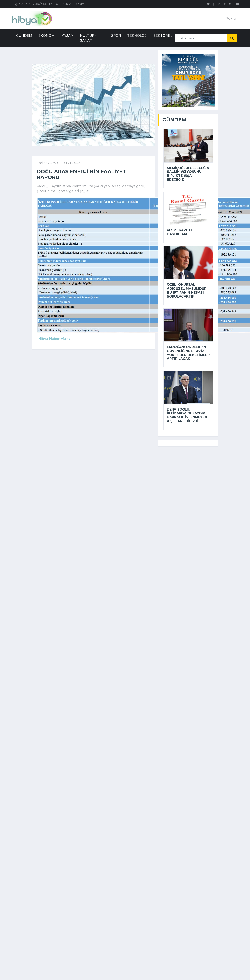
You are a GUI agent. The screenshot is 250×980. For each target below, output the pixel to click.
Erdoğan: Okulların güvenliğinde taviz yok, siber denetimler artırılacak (188, 353)
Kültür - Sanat (88, 38)
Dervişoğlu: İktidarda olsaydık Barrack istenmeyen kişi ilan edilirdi (187, 415)
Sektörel (163, 36)
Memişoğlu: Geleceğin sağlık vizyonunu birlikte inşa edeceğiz (188, 174)
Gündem (24, 36)
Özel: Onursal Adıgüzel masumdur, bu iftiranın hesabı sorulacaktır (187, 290)
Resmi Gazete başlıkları (180, 232)
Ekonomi (47, 36)
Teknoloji (137, 36)
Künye (67, 4)
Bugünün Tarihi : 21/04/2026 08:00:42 (35, 4)
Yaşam (68, 36)
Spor (116, 36)
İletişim (79, 4)
